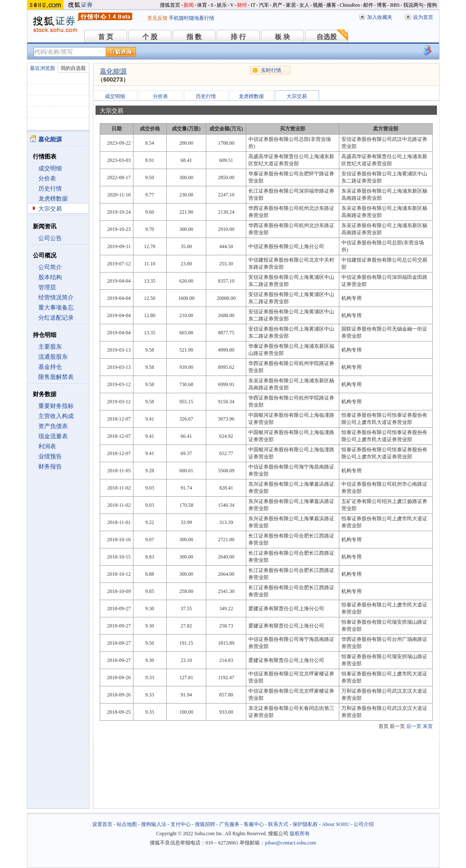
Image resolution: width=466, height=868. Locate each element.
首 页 (106, 37)
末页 (428, 726)
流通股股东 (53, 357)
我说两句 (413, 5)
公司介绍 (364, 824)
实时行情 (271, 70)
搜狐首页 (170, 5)
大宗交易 (50, 209)
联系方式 (278, 824)
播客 (331, 5)
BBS (395, 5)
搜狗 (432, 5)
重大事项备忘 (56, 308)
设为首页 (423, 17)
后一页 (414, 726)
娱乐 (222, 5)
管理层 (47, 287)
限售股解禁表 (56, 377)
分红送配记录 (56, 318)
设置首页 (102, 824)
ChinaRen (350, 5)
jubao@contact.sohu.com (290, 843)
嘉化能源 (113, 71)
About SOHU (336, 824)
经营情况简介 (56, 298)
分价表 (47, 179)
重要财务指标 (56, 406)
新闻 (189, 5)
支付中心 (181, 824)
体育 (202, 5)
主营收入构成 (56, 416)
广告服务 (229, 824)
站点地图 (127, 824)
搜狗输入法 (154, 824)
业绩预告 (50, 456)
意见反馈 (157, 18)
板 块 (282, 37)
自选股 (327, 37)
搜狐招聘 (205, 824)
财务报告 (50, 467)
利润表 (47, 446)
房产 (277, 5)
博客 (382, 5)
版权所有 (300, 834)
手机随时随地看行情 (192, 18)
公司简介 (50, 267)
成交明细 (50, 168)
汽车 (264, 5)
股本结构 (50, 277)
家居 (291, 5)
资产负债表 (53, 426)
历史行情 (50, 189)
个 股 (150, 37)
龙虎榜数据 (53, 199)
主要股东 (50, 347)
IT (253, 5)
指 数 (194, 37)
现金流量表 (53, 436)
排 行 (238, 37)
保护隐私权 (305, 824)
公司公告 (50, 238)
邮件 (368, 5)
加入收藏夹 (380, 17)
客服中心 (254, 824)
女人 (304, 5)
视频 (318, 5)
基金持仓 (50, 367)
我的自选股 (73, 68)
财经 (242, 5)
